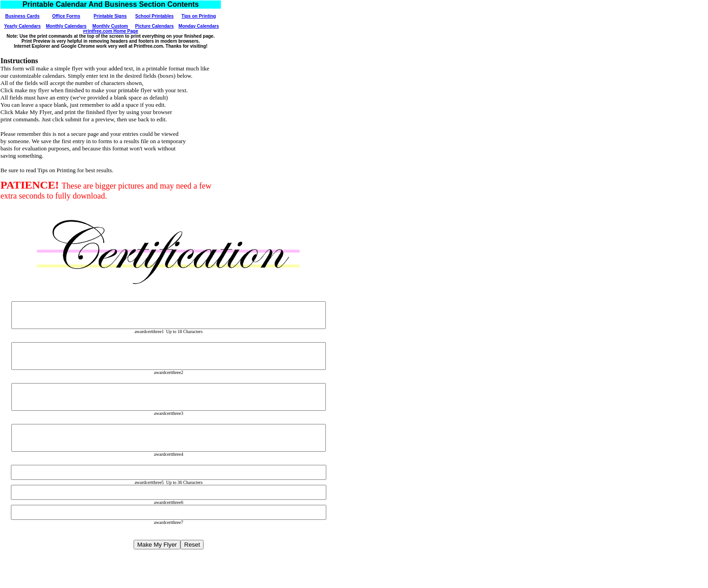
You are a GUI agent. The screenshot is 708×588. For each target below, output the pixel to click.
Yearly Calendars (22, 26)
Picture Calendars (154, 26)
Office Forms (66, 16)
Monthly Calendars (66, 26)
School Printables (155, 16)
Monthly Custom (110, 26)
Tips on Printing (199, 16)
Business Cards (22, 16)
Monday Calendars (199, 26)
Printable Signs (110, 16)
